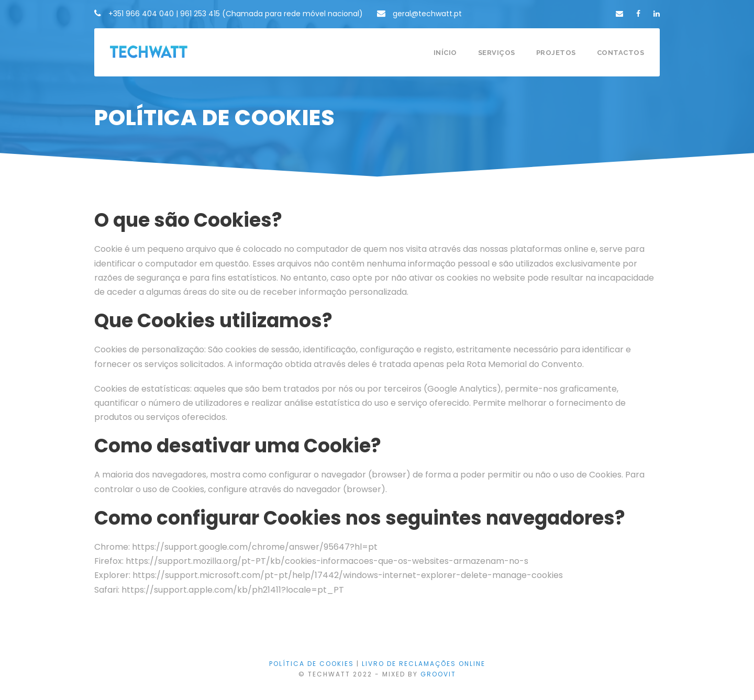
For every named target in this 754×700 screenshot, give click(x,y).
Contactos (621, 53)
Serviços (497, 53)
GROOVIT (438, 674)
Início (445, 53)
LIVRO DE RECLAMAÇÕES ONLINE (424, 664)
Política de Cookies (312, 664)
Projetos (556, 53)
